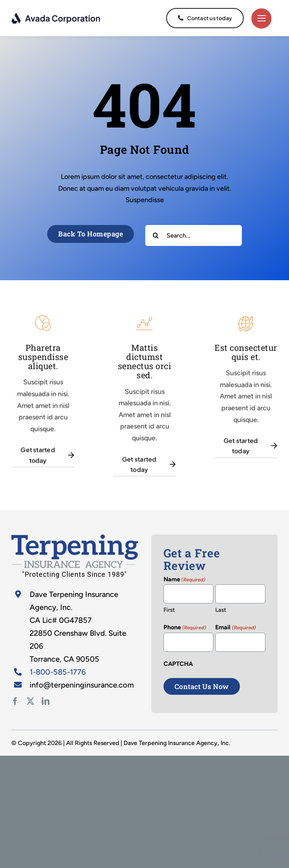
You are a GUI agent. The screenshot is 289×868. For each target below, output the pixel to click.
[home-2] (75, 538)
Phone (185, 628)
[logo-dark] (56, 16)
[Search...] (194, 235)
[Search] (156, 235)
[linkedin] (46, 701)
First (169, 610)
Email (235, 628)
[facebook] (15, 701)
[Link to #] (261, 18)
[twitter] (30, 701)
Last (221, 610)
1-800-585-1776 (58, 672)
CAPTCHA (178, 664)
